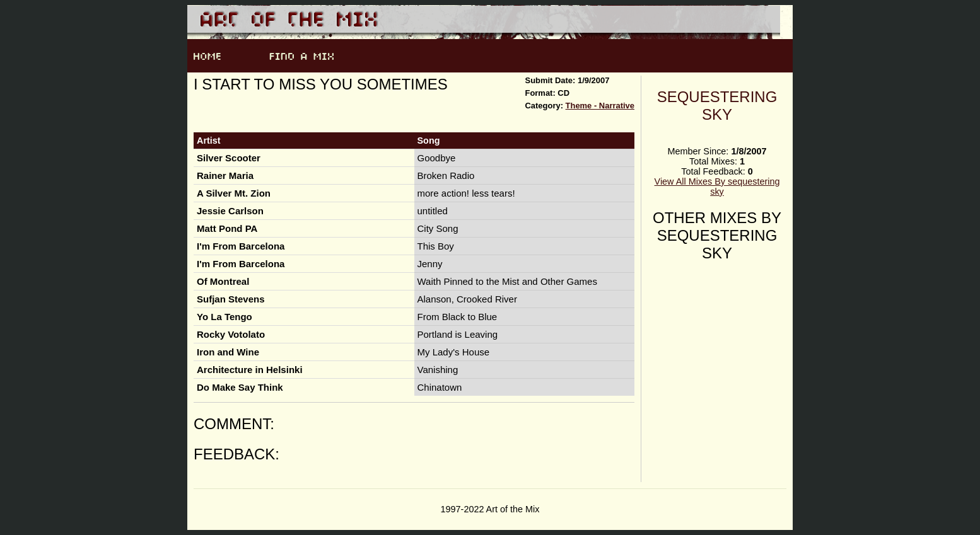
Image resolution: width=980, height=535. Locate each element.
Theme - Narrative (600, 106)
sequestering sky (717, 106)
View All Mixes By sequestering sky (717, 187)
